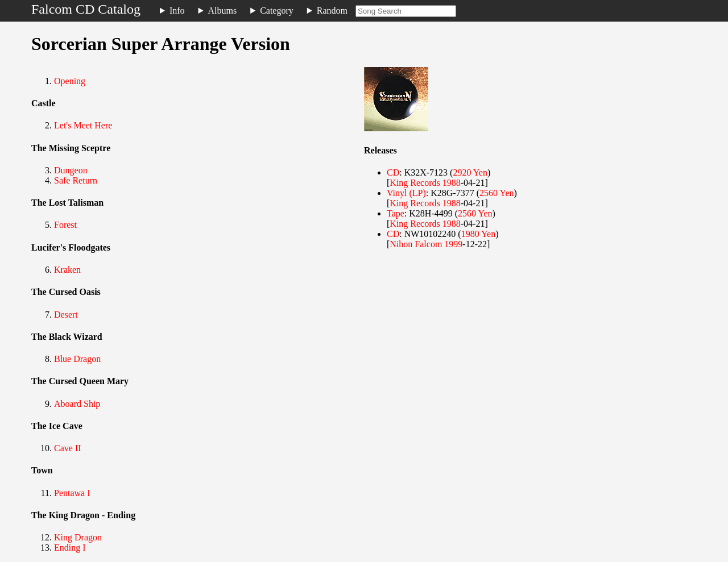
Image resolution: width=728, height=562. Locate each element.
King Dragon (78, 537)
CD (393, 172)
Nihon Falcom (416, 244)
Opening (70, 81)
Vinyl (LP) (406, 193)
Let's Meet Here (83, 125)
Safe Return (76, 180)
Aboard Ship (77, 404)
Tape (396, 213)
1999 (453, 244)
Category (277, 11)
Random (332, 11)
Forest (65, 225)
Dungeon (71, 170)
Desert (66, 315)
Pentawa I (72, 493)
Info (177, 11)
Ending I (70, 548)
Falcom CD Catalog (86, 9)
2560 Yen (497, 193)
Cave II (68, 448)
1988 (452, 183)
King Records (415, 183)
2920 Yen (470, 172)
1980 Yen (478, 234)
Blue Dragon (77, 359)
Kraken (67, 270)
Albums (223, 11)
